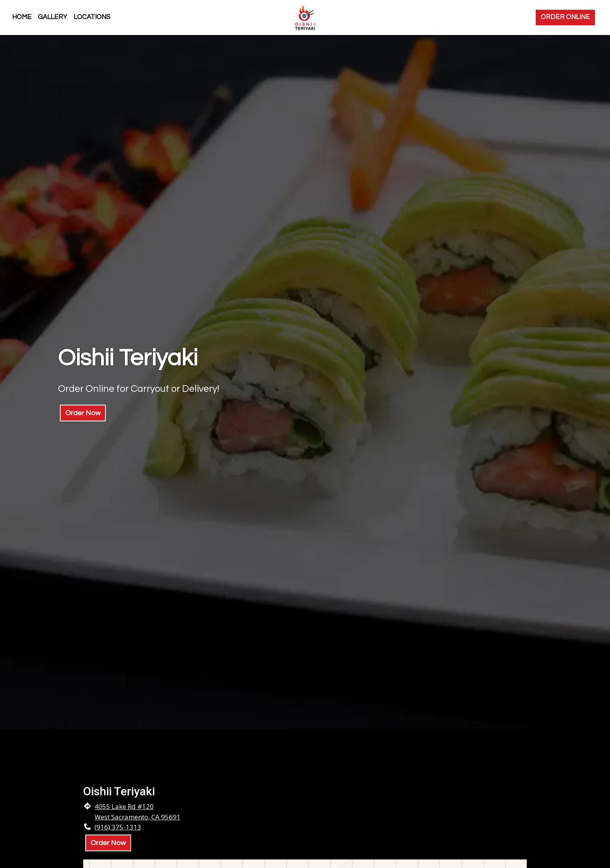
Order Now (83, 413)
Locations (92, 17)
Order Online (565, 17)
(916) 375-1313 (118, 827)
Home (22, 17)
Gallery (53, 17)
